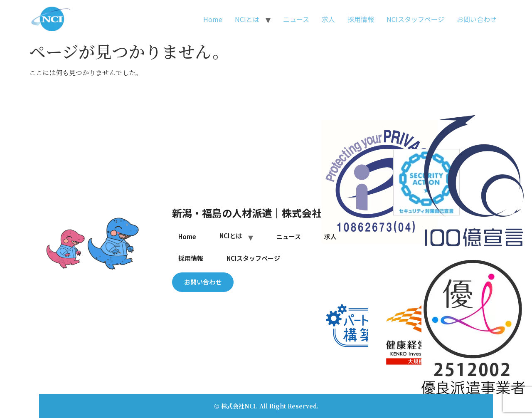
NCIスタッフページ (415, 19)
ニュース (296, 19)
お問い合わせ (477, 19)
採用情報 (361, 19)
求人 (328, 19)
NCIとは (247, 19)
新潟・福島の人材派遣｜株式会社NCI (255, 213)
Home (213, 19)
